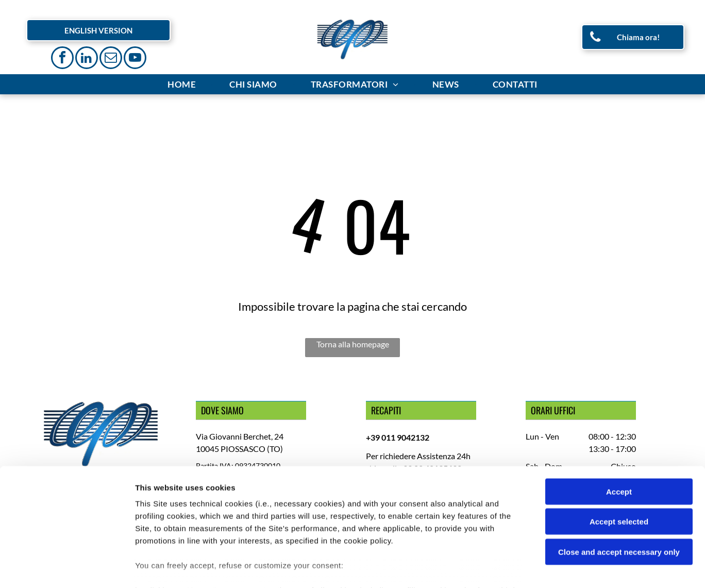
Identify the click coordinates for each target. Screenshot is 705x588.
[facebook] (62, 59)
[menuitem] (183, 85)
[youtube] (135, 59)
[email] (111, 59)
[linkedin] (87, 59)
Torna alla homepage (353, 344)
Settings (524, 568)
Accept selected (619, 459)
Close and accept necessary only (619, 489)
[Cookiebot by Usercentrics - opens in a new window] (67, 568)
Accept (619, 429)
